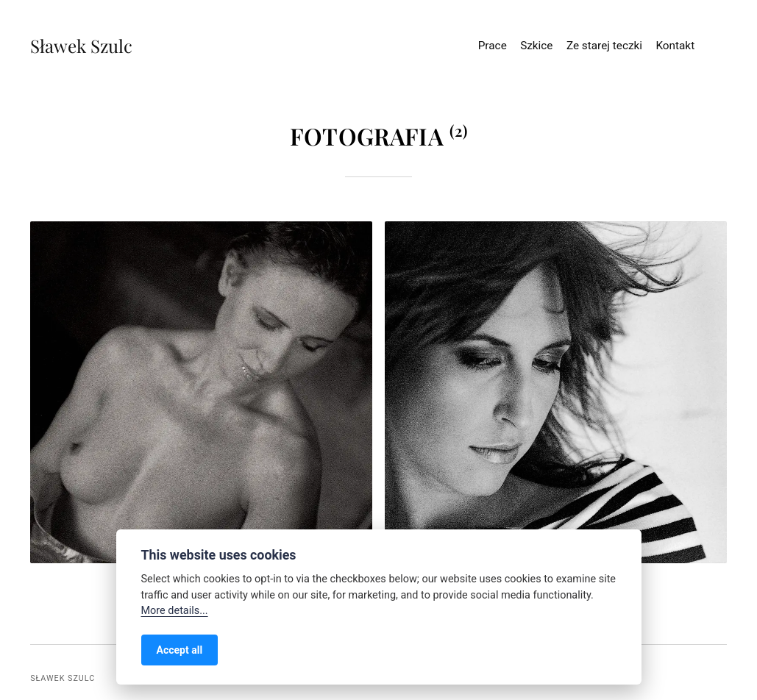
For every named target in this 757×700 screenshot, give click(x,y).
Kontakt (675, 46)
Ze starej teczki (604, 46)
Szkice (536, 46)
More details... (175, 611)
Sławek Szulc (68, 46)
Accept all (180, 650)
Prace (493, 46)
